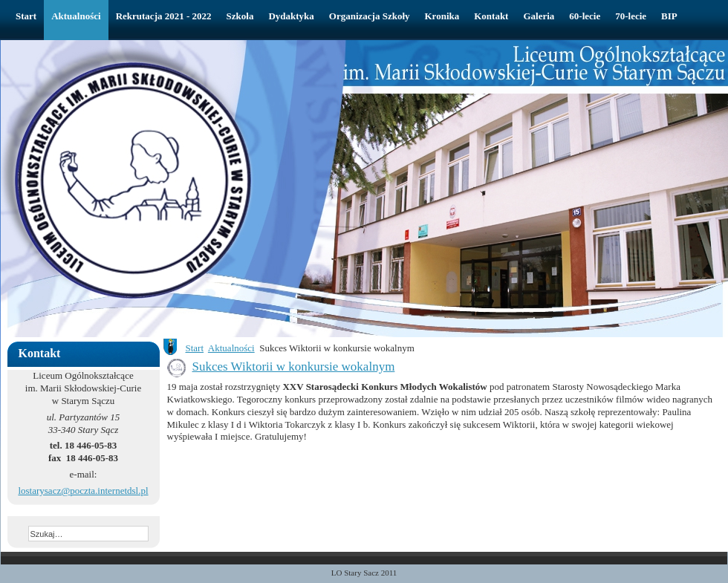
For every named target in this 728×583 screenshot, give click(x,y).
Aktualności (231, 348)
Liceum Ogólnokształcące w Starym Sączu (241, 71)
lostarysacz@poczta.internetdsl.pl (83, 491)
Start (195, 348)
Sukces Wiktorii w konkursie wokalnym (294, 367)
